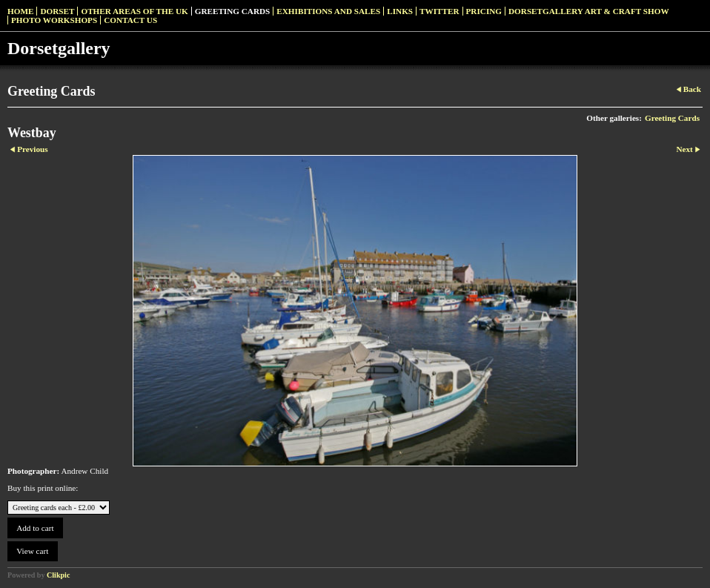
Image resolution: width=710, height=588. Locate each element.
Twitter (439, 11)
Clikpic (58, 575)
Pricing (484, 11)
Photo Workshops (54, 20)
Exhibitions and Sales (328, 11)
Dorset (57, 11)
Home (20, 11)
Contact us (130, 20)
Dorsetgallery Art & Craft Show (589, 11)
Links (400, 11)
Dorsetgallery (59, 48)
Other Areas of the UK (134, 11)
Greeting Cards (233, 11)
